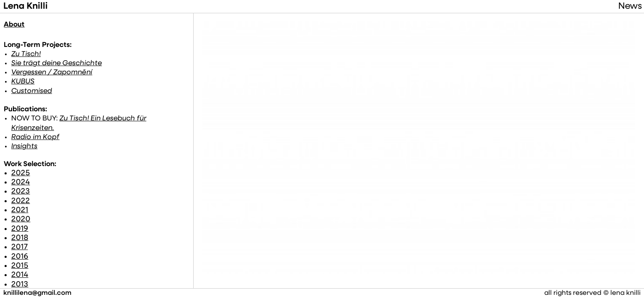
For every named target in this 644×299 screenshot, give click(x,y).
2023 (20, 183)
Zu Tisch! (26, 55)
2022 (20, 193)
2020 (20, 211)
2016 (20, 248)
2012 (20, 286)
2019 (20, 221)
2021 (20, 202)
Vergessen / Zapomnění (49, 73)
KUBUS (23, 82)
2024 (20, 174)
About (14, 25)
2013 (20, 276)
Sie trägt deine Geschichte (53, 64)
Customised (30, 91)
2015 (20, 258)
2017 (20, 239)
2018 (20, 230)
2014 (20, 267)
